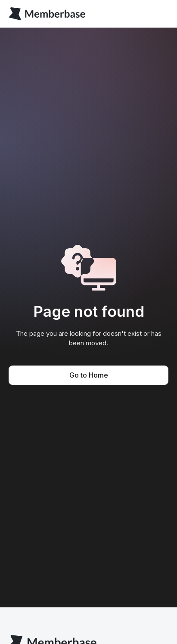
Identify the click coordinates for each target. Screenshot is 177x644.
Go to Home (89, 375)
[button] (161, 14)
